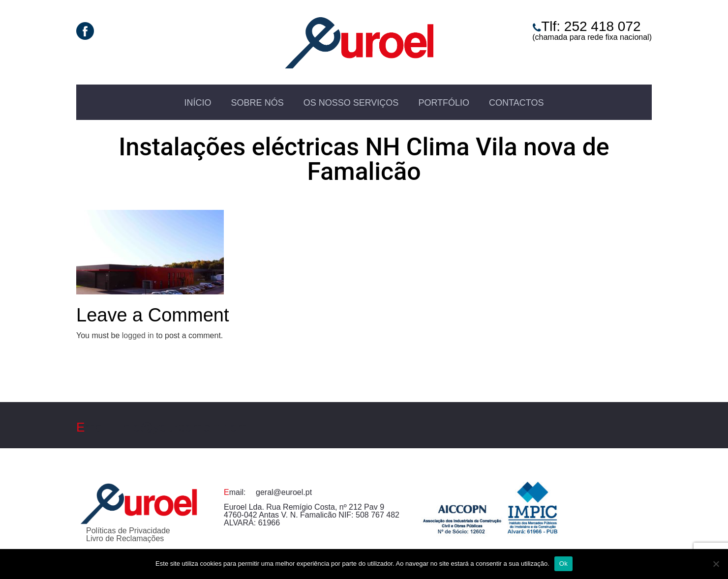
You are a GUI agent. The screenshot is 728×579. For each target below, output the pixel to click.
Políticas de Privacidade (128, 531)
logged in (138, 335)
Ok (563, 564)
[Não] (716, 564)
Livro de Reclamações (125, 538)
